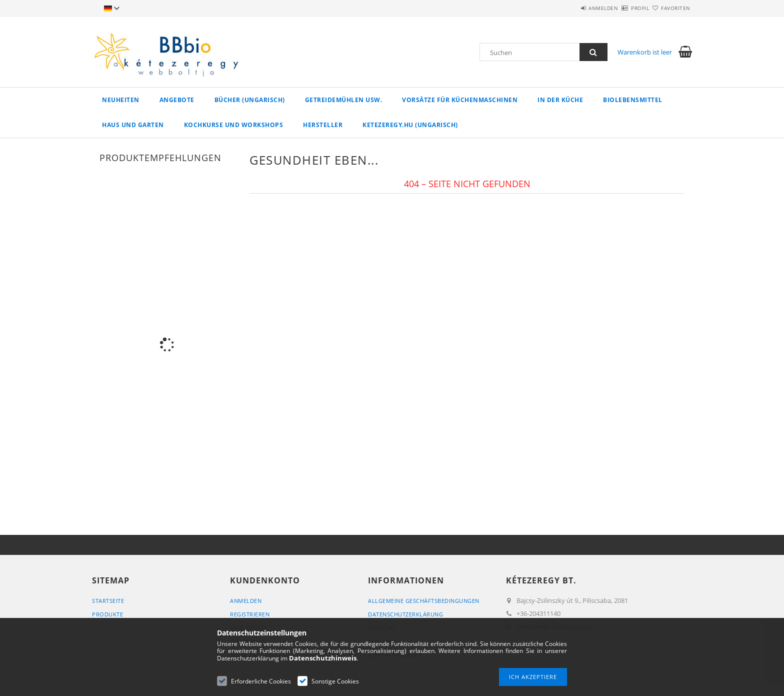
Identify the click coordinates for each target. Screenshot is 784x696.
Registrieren (250, 614)
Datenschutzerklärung (405, 614)
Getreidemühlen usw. (344, 100)
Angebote (177, 100)
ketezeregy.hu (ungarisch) (410, 125)
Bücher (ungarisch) (250, 100)
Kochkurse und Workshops (234, 125)
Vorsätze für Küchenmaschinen (460, 100)
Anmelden (574, 8)
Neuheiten (121, 100)
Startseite (108, 601)
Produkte (107, 614)
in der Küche (560, 100)
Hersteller (323, 125)
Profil (622, 8)
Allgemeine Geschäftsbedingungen (424, 601)
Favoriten (670, 8)
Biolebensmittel (633, 100)
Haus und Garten (133, 125)
